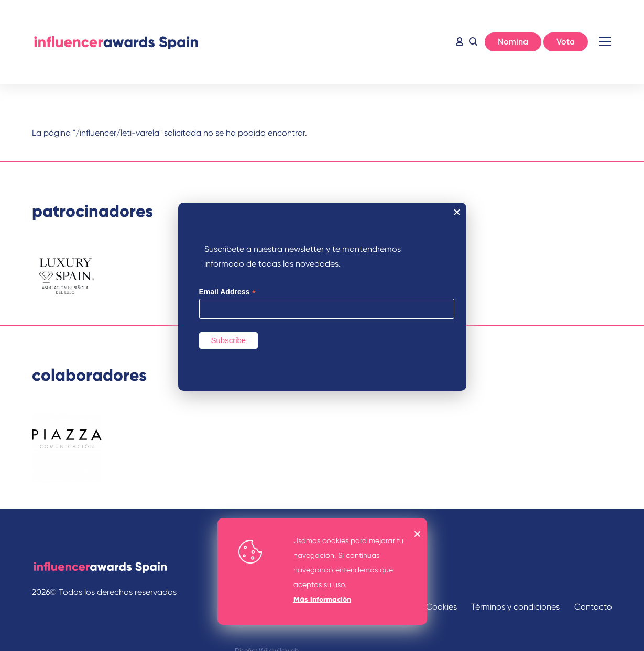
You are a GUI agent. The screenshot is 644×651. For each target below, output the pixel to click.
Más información (322, 599)
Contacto (593, 607)
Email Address (228, 292)
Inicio (116, 42)
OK (418, 534)
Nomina (513, 42)
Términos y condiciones (515, 607)
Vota (566, 42)
